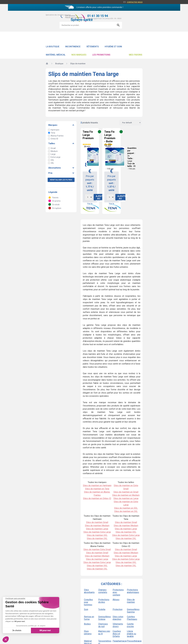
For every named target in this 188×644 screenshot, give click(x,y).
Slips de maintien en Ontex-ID (97, 498)
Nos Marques (79, 55)
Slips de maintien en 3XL (126, 511)
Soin (86, 609)
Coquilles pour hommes (88, 602)
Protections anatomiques (133, 591)
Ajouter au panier (100, 198)
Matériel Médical (56, 55)
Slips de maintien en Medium (126, 495)
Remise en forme (89, 618)
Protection (118, 609)
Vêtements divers (118, 625)
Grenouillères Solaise (104, 618)
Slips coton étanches (118, 618)
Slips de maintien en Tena (97, 489)
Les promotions (101, 55)
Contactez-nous (135, 2)
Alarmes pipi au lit (104, 632)
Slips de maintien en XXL (126, 508)
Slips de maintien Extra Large (97, 532)
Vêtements (93, 47)
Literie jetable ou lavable (131, 634)
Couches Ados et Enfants (117, 634)
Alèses (116, 600)
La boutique (53, 47)
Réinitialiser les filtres (61, 180)
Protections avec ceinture (118, 592)
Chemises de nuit (103, 625)
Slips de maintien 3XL (97, 538)
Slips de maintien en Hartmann (97, 485)
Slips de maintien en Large (126, 498)
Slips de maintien (131, 601)
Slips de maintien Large (97, 529)
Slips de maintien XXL (97, 535)
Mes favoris (136, 55)
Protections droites (104, 601)
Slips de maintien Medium (97, 526)
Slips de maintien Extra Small (97, 549)
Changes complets (103, 591)
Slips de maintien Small (97, 522)
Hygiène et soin (113, 47)
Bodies (87, 624)
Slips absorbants (89, 591)
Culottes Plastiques (132, 618)
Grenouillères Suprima (133, 611)
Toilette (102, 609)
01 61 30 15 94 (98, 16)
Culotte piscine (130, 625)
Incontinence (73, 47)
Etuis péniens (88, 632)
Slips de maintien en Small (126, 492)
